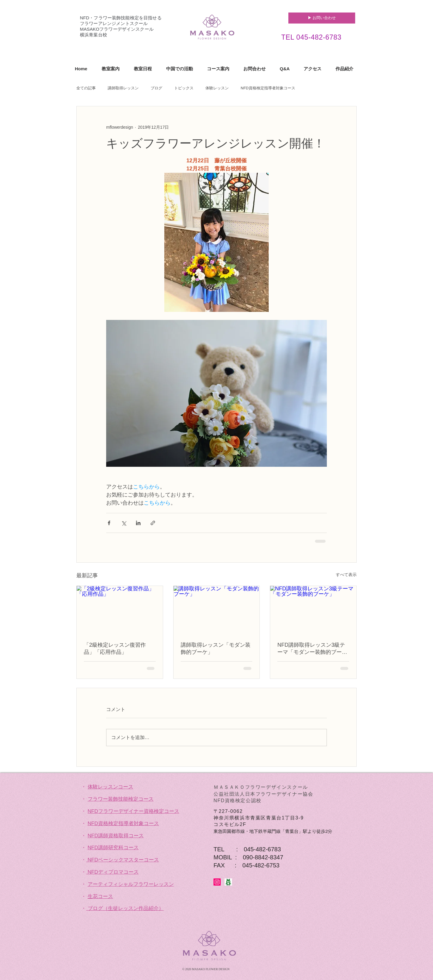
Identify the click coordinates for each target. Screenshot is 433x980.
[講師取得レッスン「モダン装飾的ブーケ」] (217, 610)
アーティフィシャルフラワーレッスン (131, 884)
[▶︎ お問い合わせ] (322, 18)
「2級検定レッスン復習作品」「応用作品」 (115, 648)
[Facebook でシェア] (109, 523)
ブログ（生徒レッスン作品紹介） (126, 908)
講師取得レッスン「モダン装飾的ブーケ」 (216, 648)
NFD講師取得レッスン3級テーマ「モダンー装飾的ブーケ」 (311, 649)
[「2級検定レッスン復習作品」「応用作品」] (120, 610)
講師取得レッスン (123, 88)
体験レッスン (217, 88)
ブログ (156, 88)
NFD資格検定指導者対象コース (268, 88)
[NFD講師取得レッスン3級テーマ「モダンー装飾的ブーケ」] (313, 610)
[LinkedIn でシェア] (138, 523)
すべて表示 (346, 575)
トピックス (184, 88)
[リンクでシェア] (153, 523)
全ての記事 (86, 88)
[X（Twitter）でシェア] (124, 523)
